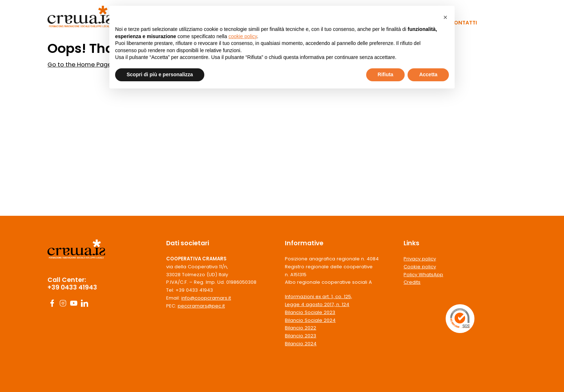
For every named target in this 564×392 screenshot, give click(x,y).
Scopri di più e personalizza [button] (160, 74)
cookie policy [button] (243, 36)
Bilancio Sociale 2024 (310, 320)
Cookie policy (420, 267)
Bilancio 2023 (301, 336)
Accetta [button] (428, 74)
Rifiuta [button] (386, 74)
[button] (445, 17)
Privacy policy (420, 259)
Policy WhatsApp (423, 275)
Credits (412, 282)
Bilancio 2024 (301, 344)
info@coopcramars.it (206, 298)
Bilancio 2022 (301, 328)
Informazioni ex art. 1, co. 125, (319, 297)
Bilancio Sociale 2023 (310, 312)
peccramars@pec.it (201, 306)
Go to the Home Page (79, 65)
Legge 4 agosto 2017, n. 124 (317, 304)
